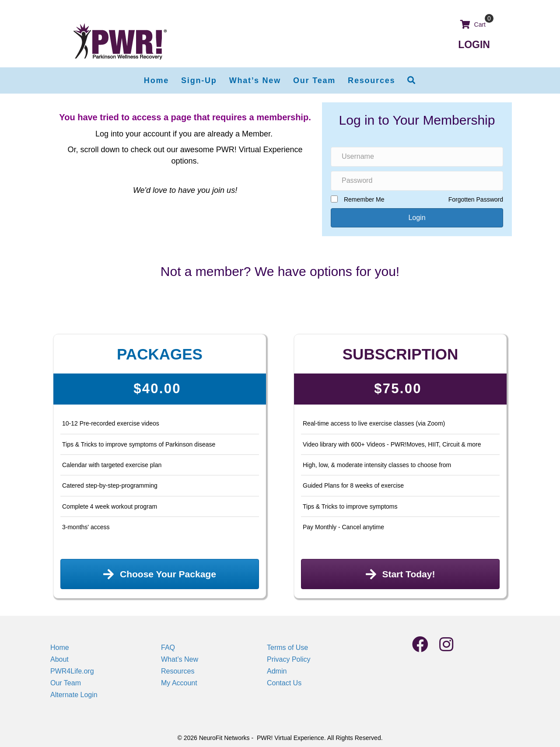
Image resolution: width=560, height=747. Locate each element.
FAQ (168, 648)
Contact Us (284, 683)
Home (60, 648)
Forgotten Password (476, 199)
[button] (412, 80)
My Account (179, 683)
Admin (277, 671)
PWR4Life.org (72, 671)
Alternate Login (74, 695)
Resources (178, 671)
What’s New (180, 659)
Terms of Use (287, 648)
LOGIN (474, 45)
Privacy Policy (289, 659)
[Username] (417, 157)
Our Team (66, 683)
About (59, 659)
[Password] (417, 181)
